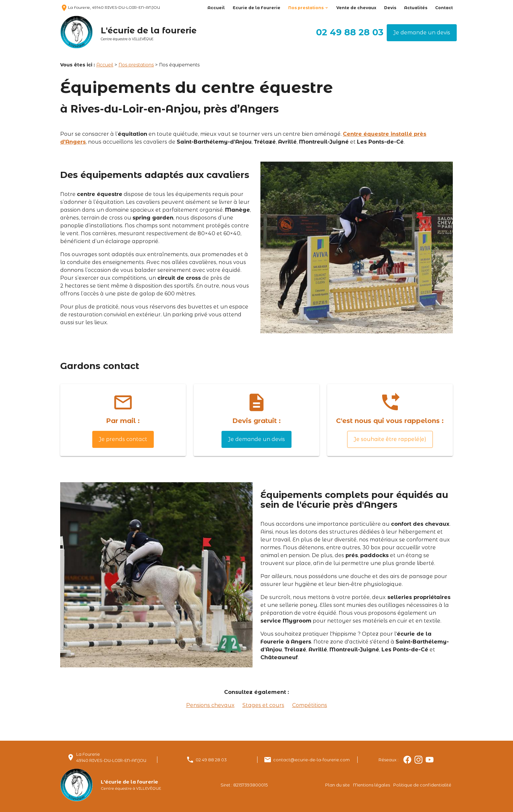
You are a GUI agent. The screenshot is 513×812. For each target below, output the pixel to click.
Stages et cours (263, 705)
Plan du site (337, 785)
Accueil (216, 8)
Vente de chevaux (356, 8)
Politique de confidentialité (422, 785)
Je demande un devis (422, 33)
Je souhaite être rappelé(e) (390, 439)
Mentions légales (371, 785)
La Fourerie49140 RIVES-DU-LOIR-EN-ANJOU (111, 757)
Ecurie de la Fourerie (256, 8)
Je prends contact (123, 439)
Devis (390, 8)
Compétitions (310, 705)
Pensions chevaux (210, 705)
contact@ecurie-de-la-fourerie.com (311, 760)
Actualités (416, 8)
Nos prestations (306, 8)
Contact (444, 8)
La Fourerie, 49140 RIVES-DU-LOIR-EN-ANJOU (110, 7)
